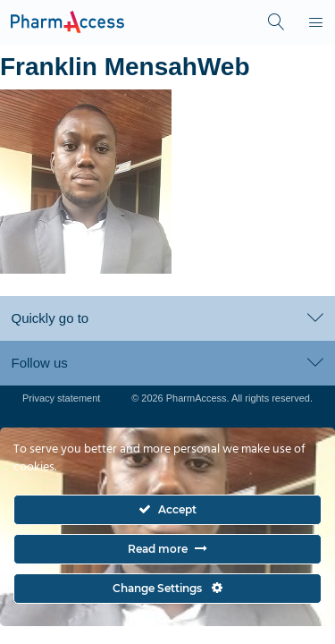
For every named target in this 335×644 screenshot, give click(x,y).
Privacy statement (61, 398)
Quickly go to (167, 318)
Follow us (167, 363)
